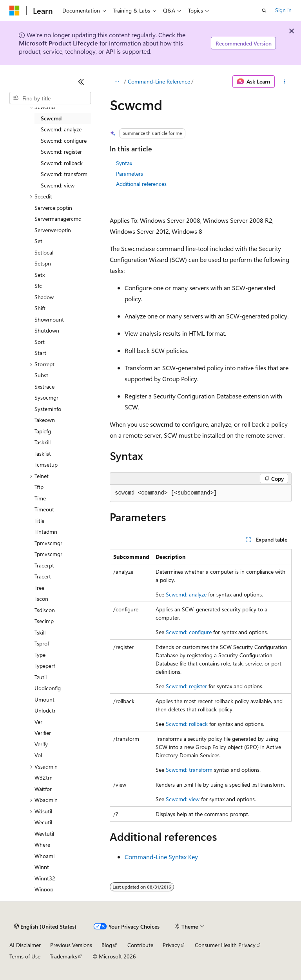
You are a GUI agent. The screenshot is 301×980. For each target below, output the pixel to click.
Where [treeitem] (42, 845)
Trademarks (63, 956)
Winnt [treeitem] (42, 867)
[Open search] (264, 11)
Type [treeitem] (40, 655)
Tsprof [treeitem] (42, 643)
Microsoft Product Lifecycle (58, 43)
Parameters (130, 174)
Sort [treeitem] (40, 342)
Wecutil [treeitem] (43, 822)
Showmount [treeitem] (49, 319)
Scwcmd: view (183, 799)
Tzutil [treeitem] (41, 677)
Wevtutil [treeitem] (44, 834)
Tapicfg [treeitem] (43, 431)
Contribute (140, 945)
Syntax (124, 163)
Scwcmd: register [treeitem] (61, 152)
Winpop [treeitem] (44, 889)
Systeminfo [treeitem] (48, 409)
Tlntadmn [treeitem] (46, 532)
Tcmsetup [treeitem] (46, 465)
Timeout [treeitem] (44, 509)
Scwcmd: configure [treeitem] (64, 141)
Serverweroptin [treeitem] (53, 230)
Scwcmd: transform (189, 770)
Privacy (171, 945)
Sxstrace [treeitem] (44, 386)
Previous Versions (71, 945)
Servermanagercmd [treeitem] (58, 219)
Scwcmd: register (186, 686)
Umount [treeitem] (44, 699)
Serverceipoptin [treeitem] (53, 208)
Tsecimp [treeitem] (44, 621)
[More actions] (285, 82)
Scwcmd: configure (189, 632)
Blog (107, 945)
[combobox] (50, 98)
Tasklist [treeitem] (43, 454)
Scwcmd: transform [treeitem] (64, 174)
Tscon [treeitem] (41, 599)
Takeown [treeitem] (45, 420)
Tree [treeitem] (39, 588)
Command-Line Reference (159, 81)
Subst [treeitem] (41, 375)
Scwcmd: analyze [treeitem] (61, 129)
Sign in (283, 10)
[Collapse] (81, 82)
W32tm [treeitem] (44, 777)
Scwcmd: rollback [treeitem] (62, 163)
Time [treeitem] (40, 498)
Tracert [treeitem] (43, 576)
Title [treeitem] (39, 521)
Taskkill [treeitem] (43, 442)
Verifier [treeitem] (43, 733)
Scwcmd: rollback (187, 724)
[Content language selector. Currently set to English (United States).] (45, 927)
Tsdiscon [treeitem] (45, 610)
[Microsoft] (15, 11)
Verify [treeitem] (41, 744)
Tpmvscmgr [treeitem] (48, 543)
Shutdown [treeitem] (47, 330)
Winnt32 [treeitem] (45, 878)
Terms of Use (25, 956)
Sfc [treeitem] (38, 286)
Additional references (141, 184)
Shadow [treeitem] (44, 297)
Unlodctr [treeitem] (45, 710)
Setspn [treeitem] (43, 263)
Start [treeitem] (40, 353)
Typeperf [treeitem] (45, 666)
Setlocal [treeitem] (44, 252)
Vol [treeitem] (38, 755)
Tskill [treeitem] (40, 632)
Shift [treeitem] (40, 308)
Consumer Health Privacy (225, 945)
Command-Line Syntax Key (161, 857)
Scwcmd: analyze (186, 594)
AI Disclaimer (25, 945)
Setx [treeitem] (40, 275)
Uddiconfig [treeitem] (48, 688)
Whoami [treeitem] (44, 856)
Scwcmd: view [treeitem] (58, 185)
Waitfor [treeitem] (43, 789)
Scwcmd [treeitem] (51, 118)
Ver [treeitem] (38, 722)
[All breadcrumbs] (117, 82)
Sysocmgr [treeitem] (46, 397)
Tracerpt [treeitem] (44, 565)
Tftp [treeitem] (39, 487)
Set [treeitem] (38, 241)
